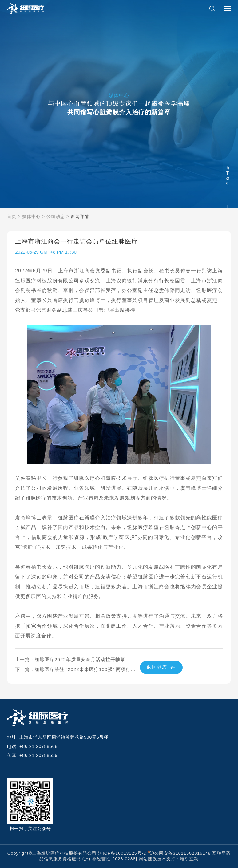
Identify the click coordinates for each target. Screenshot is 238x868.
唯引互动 (189, 859)
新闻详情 (80, 216)
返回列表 (161, 668)
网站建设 (148, 859)
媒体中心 (31, 216)
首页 (12, 216)
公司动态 (56, 216)
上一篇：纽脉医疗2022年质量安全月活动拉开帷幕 (70, 659)
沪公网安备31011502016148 (180, 853)
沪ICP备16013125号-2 (122, 853)
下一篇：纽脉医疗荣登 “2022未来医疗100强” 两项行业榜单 (77, 669)
